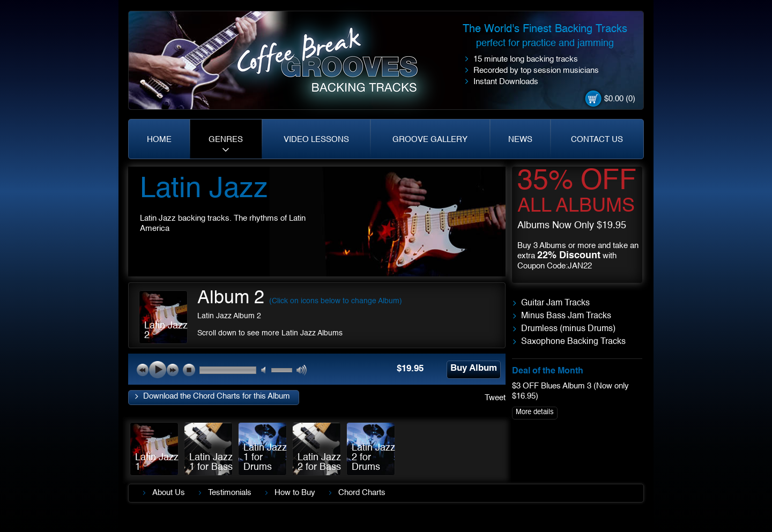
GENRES (226, 140)
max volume (302, 370)
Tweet (495, 398)
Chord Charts (362, 493)
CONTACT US (597, 140)
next (173, 370)
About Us (169, 493)
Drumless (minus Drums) (568, 329)
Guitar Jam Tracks (555, 303)
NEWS (520, 140)
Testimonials (230, 493)
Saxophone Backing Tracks (573, 342)
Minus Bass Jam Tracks (566, 316)
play (158, 370)
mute (267, 370)
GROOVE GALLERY (430, 140)
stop (189, 370)
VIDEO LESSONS (316, 140)
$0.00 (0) (620, 99)
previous (143, 370)
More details (535, 412)
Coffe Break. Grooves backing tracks (335, 65)
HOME (159, 140)
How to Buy (295, 493)
